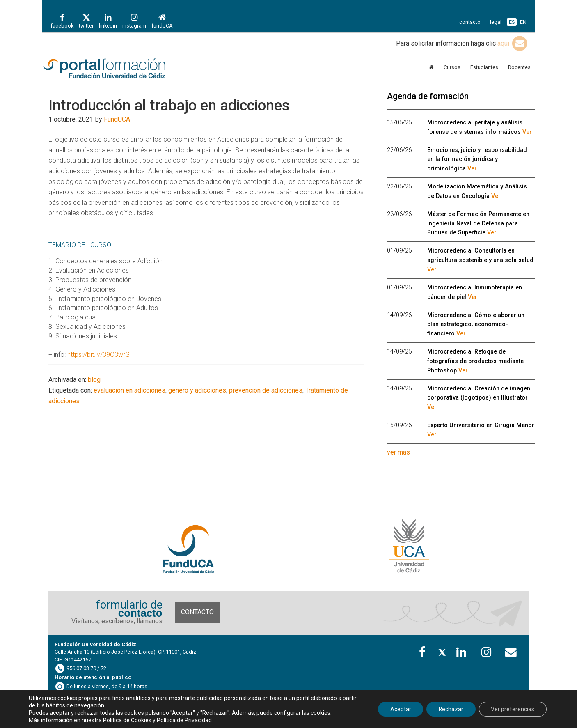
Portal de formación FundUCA (116, 69)
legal (496, 22)
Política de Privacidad (184, 720)
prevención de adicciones (266, 390)
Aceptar (400, 709)
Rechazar (450, 709)
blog (94, 380)
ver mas (398, 452)
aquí (513, 43)
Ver (527, 132)
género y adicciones (197, 390)
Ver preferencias (513, 709)
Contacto (197, 612)
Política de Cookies (127, 720)
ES (512, 22)
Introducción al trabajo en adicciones (169, 106)
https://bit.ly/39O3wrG (98, 355)
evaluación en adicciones (129, 390)
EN (523, 22)
